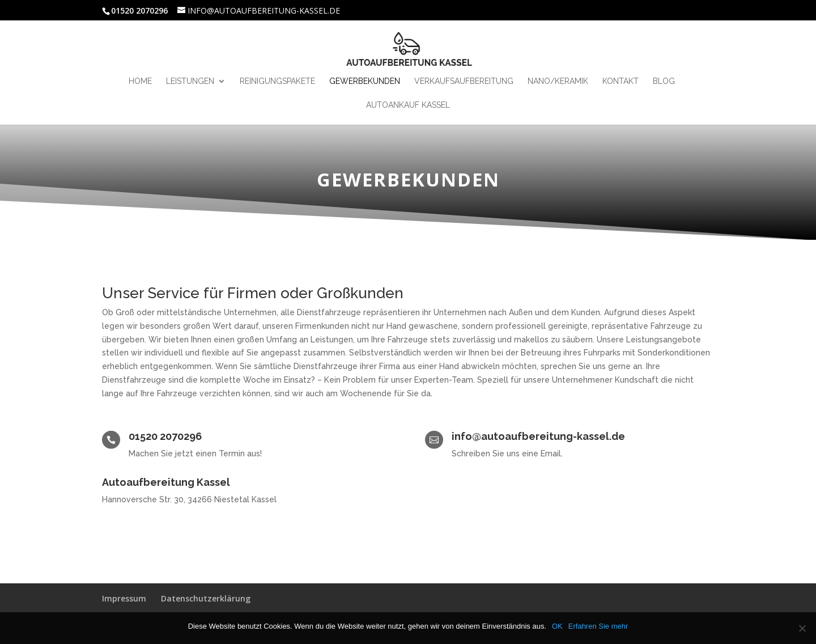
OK (557, 626)
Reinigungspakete (277, 81)
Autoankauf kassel (408, 105)
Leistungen (190, 81)
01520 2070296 (165, 436)
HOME (140, 81)
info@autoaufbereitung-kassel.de (538, 436)
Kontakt (620, 81)
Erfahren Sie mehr (598, 626)
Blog (664, 81)
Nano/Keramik (558, 81)
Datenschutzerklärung (206, 598)
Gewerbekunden (365, 81)
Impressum (124, 598)
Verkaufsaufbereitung (464, 81)
